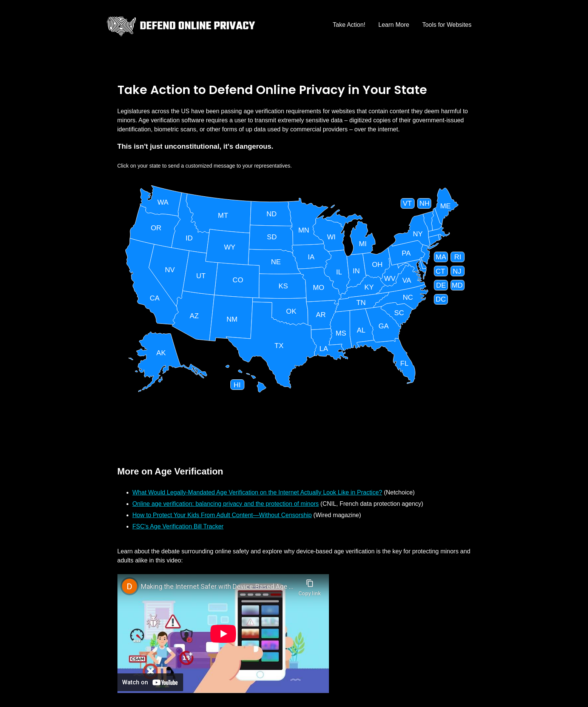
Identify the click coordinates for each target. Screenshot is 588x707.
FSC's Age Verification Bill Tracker (178, 526)
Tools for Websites (447, 25)
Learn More (394, 25)
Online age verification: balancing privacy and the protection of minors (226, 504)
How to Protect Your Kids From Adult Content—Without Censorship (222, 515)
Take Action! (349, 25)
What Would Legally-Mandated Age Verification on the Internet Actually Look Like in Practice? (257, 492)
